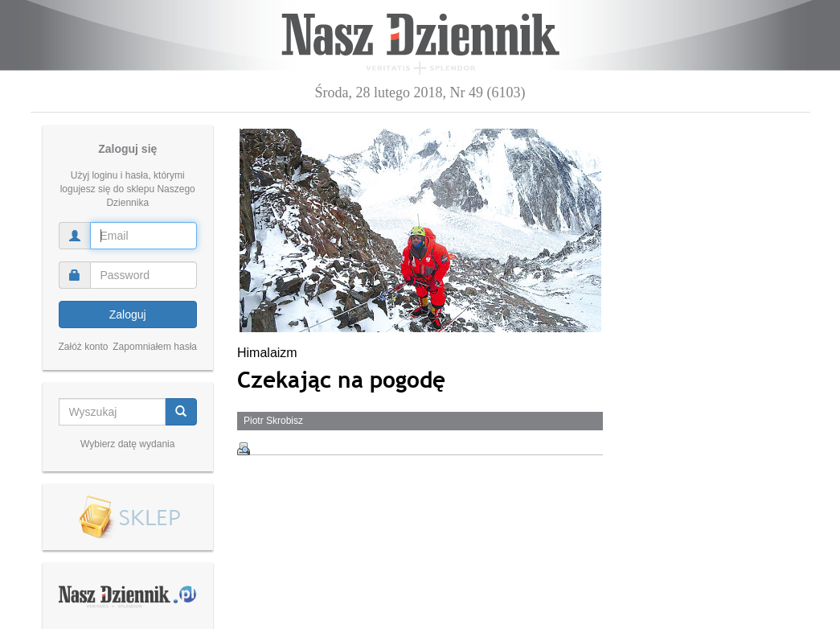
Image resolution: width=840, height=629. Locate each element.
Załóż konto (84, 347)
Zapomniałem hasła (155, 347)
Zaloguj (128, 314)
